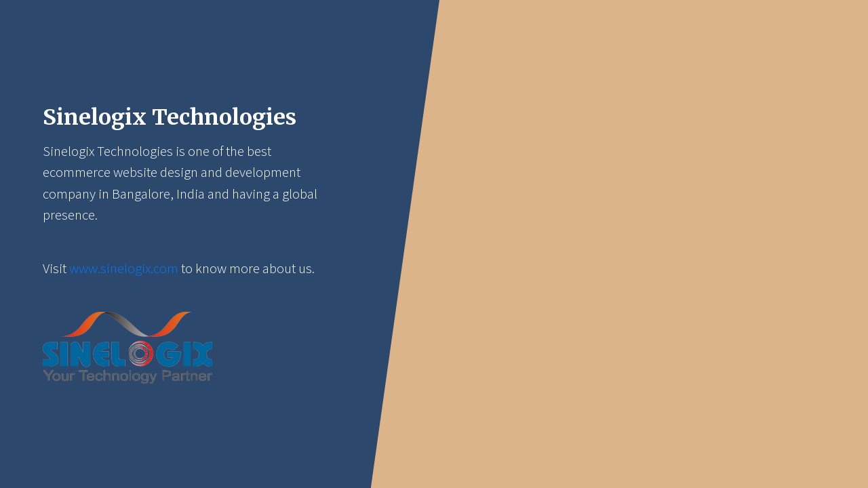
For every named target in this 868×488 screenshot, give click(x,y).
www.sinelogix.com (124, 268)
